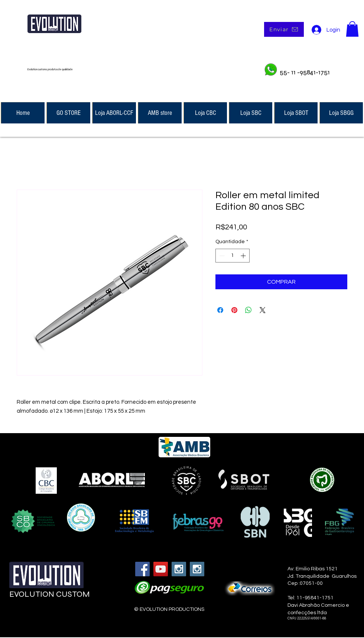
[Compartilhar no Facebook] (220, 310)
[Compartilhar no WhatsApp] (248, 310)
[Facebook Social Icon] (142, 569)
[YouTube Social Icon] (161, 569)
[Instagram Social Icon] (179, 569)
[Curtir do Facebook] (55, 616)
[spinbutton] (233, 256)
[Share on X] (263, 310)
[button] (352, 29)
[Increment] (244, 256)
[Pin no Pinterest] (234, 310)
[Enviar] (284, 29)
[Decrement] (221, 256)
